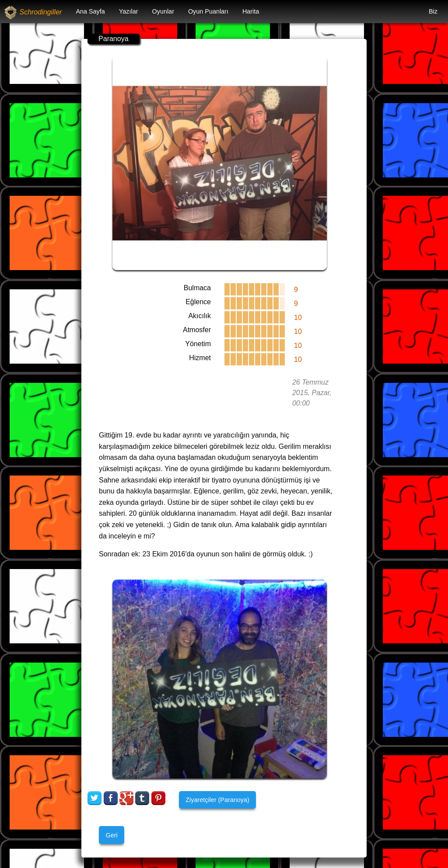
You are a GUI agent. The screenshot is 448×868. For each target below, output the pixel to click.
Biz (433, 11)
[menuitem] (90, 12)
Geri (111, 835)
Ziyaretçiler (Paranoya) (217, 800)
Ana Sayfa (90, 11)
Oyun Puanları (208, 11)
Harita (251, 11)
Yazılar (129, 11)
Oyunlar (163, 11)
